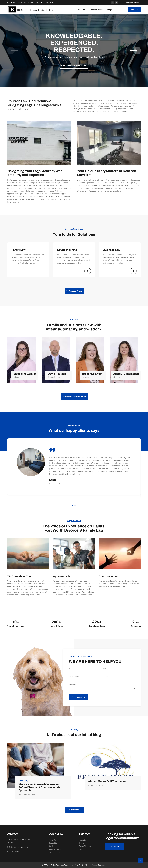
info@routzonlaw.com (18, 847)
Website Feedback (99, 865)
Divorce (82, 843)
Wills (81, 849)
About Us (52, 840)
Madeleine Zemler (25, 374)
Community (23, 780)
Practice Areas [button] (96, 10)
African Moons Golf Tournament (108, 781)
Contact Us (134, 10)
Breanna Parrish (92, 374)
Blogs (109, 10)
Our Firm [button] (82, 10)
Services (52, 846)
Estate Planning (67, 250)
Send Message (78, 697)
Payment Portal (132, 3)
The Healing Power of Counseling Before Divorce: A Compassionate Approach (39, 787)
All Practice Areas (74, 291)
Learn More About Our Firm (74, 397)
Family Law (19, 250)
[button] (117, 10)
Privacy (87, 865)
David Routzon (57, 374)
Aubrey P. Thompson (126, 374)
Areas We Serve (55, 849)
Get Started (115, 846)
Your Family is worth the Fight (74, 65)
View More (74, 810)
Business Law (112, 250)
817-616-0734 (48, 3)
